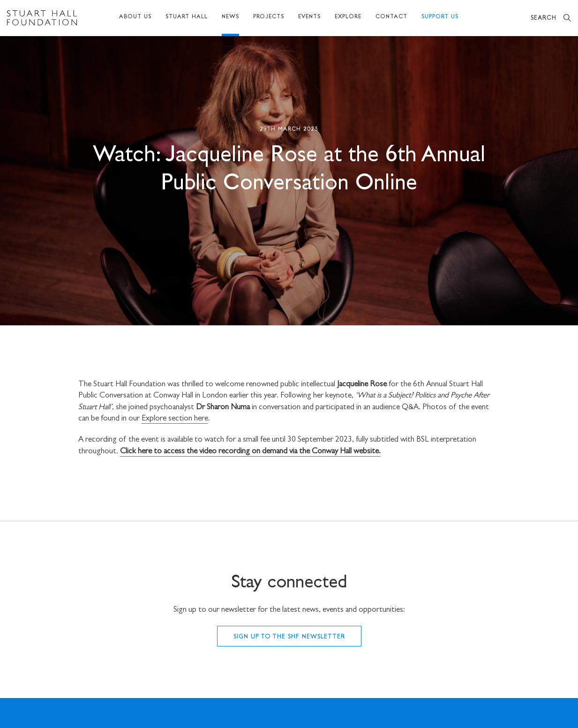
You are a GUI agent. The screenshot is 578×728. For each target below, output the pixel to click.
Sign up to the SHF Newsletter (289, 637)
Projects (269, 17)
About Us (135, 17)
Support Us (440, 17)
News (230, 17)
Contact (391, 17)
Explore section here (175, 419)
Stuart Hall (187, 17)
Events (309, 17)
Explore (348, 17)
